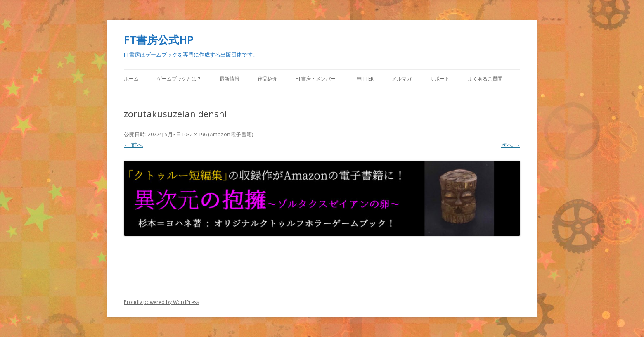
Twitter (364, 79)
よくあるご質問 (485, 79)
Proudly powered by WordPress (161, 302)
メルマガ (402, 79)
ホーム (131, 79)
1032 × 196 (194, 134)
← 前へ (133, 145)
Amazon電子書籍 (231, 134)
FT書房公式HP (159, 40)
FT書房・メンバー (316, 79)
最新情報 (230, 79)
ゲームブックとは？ (179, 79)
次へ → (511, 145)
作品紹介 (268, 79)
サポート (440, 79)
